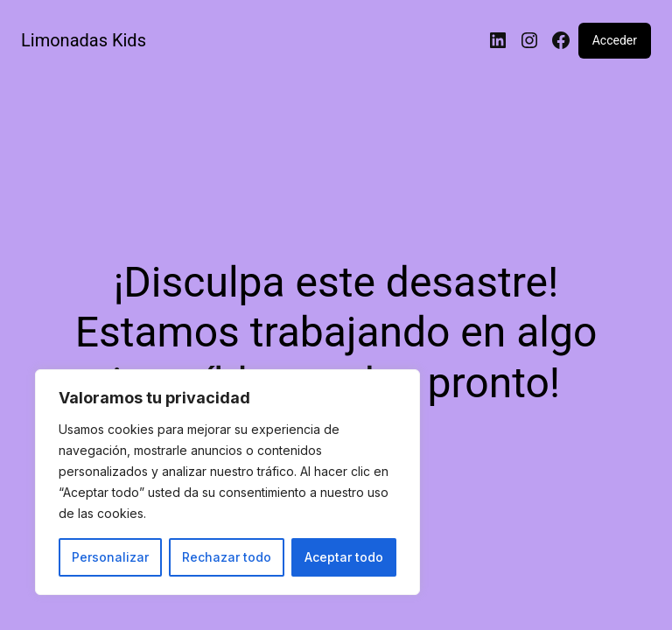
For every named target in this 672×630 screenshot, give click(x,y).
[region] (227, 482)
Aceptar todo (344, 557)
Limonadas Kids (84, 40)
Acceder (615, 40)
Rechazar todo (227, 557)
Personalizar (110, 557)
